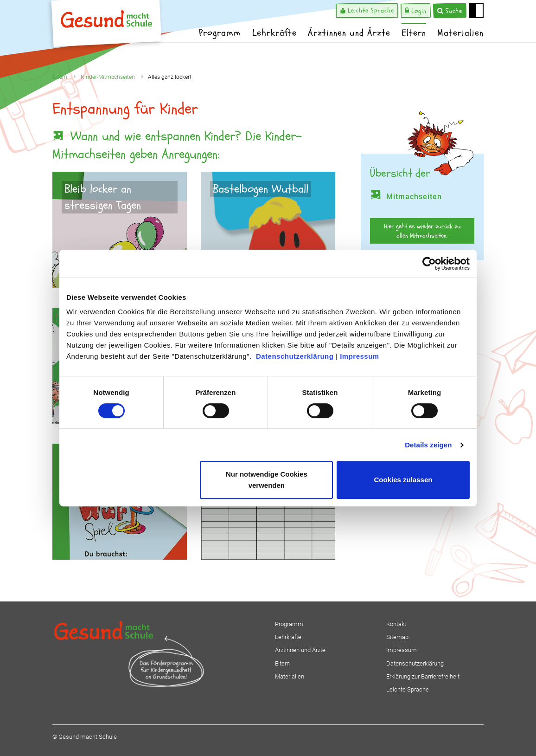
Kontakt (396, 624)
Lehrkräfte (274, 33)
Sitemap (397, 637)
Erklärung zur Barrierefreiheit (423, 676)
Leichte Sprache (408, 689)
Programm (220, 33)
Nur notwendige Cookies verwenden (267, 480)
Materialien (460, 33)
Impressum (360, 356)
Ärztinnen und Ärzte (349, 33)
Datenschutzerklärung (295, 356)
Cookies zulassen (403, 480)
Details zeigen (428, 445)
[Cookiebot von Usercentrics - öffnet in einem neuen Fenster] (429, 264)
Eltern (414, 33)
